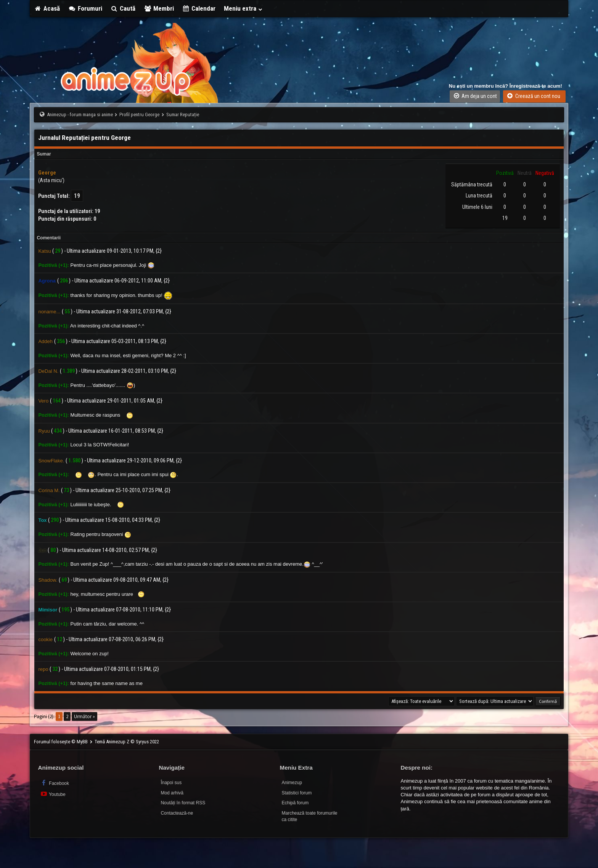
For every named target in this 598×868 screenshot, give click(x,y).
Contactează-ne (177, 813)
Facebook (54, 783)
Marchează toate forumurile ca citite (309, 816)
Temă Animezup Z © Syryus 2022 (127, 742)
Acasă (47, 8)
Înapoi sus (171, 783)
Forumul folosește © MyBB (61, 742)
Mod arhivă (172, 793)
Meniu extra (243, 8)
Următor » (84, 716)
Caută (123, 8)
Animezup (292, 783)
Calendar (199, 8)
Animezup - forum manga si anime (80, 115)
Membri (159, 8)
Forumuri (85, 8)
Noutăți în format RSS (183, 803)
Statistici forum (297, 793)
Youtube (52, 794)
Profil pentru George (139, 115)
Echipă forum (295, 803)
